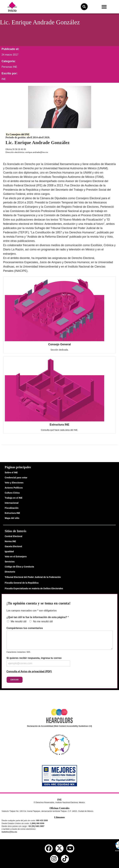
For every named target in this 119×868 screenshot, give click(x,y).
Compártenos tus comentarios (25, 628)
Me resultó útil (19, 621)
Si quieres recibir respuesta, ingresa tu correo (34, 658)
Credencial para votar (16, 478)
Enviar (15, 680)
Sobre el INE (11, 473)
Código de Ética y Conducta (19, 567)
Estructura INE (60, 425)
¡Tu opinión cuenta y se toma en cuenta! (38, 603)
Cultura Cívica (12, 493)
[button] (104, 7)
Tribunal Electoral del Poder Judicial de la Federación (33, 577)
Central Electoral (13, 536)
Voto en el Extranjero (16, 557)
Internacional (12, 503)
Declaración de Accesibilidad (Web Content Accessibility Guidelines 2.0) (60, 726)
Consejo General (60, 344)
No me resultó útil (43, 621)
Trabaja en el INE (14, 498)
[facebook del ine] (49, 848)
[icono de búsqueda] (84, 7)
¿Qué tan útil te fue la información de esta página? (38, 617)
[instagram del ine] (54, 859)
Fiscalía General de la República (22, 583)
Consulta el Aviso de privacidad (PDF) (29, 671)
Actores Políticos (14, 488)
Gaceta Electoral (13, 546)
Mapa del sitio (12, 518)
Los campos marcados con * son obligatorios (32, 611)
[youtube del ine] (70, 848)
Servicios (10, 562)
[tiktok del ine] (65, 859)
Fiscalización (12, 508)
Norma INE (10, 541)
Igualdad (9, 551)
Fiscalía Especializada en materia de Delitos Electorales (34, 588)
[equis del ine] (59, 848)
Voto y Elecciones (14, 483)
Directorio (10, 572)
